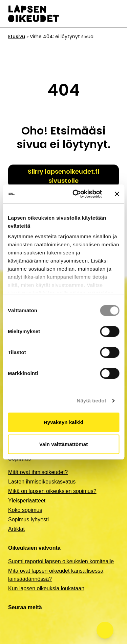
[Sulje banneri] (117, 194)
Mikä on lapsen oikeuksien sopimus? (52, 491)
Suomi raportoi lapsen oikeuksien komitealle (61, 561)
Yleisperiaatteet (27, 501)
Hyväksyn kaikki (63, 422)
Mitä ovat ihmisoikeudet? (38, 472)
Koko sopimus (25, 510)
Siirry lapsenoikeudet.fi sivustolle (63, 176)
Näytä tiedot (92, 401)
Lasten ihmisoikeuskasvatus (42, 482)
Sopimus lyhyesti (28, 519)
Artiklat (16, 529)
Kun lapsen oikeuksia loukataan (46, 588)
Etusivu (17, 36)
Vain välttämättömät (64, 444)
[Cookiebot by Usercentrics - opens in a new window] (76, 194)
